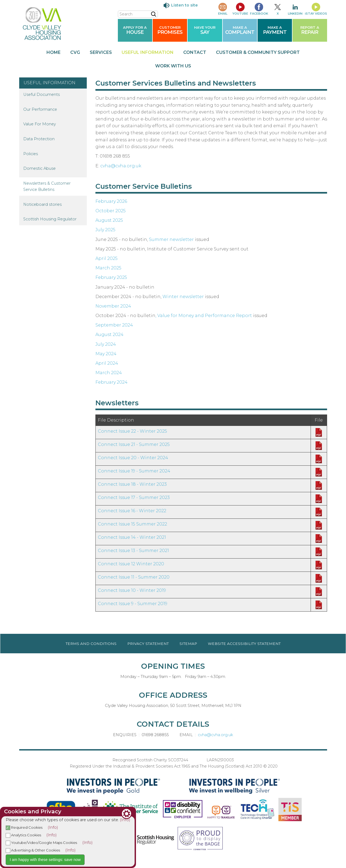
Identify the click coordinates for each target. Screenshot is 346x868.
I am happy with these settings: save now (45, 860)
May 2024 (106, 354)
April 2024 (107, 363)
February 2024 (112, 382)
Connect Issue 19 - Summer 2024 (134, 471)
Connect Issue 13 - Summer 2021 (133, 551)
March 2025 (108, 268)
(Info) (125, 820)
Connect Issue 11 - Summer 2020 (134, 577)
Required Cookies (24, 827)
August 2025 (109, 220)
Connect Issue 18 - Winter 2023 (132, 484)
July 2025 (105, 230)
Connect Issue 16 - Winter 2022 (132, 511)
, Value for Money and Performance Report (204, 316)
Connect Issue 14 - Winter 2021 (132, 537)
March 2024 (109, 373)
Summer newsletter (171, 239)
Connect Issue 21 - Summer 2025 (134, 444)
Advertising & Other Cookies (33, 850)
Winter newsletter (183, 297)
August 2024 (109, 335)
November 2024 (113, 306)
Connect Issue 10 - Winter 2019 (132, 590)
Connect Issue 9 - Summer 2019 (133, 604)
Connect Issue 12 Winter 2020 (131, 564)
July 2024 (106, 344)
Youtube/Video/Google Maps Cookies (41, 843)
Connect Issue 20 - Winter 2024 (133, 458)
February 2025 (111, 277)
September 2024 (114, 325)
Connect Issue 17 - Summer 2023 (134, 497)
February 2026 (111, 201)
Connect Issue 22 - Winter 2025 (132, 431)
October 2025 (111, 211)
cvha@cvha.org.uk (121, 166)
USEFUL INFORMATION (49, 83)
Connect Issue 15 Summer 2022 (132, 524)
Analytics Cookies (23, 835)
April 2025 (107, 258)
